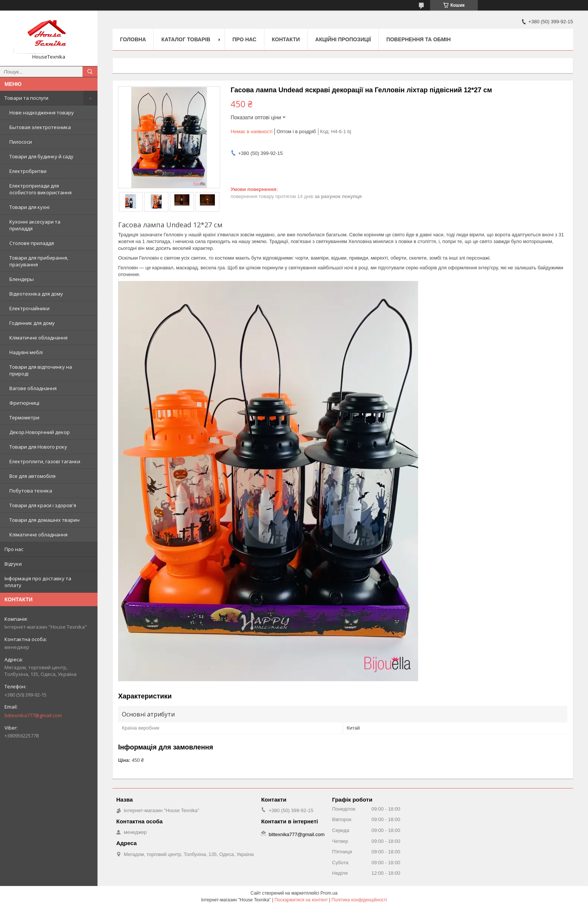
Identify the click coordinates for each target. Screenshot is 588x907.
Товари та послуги (26, 98)
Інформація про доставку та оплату (38, 582)
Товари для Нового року (38, 447)
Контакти (286, 39)
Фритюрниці (24, 403)
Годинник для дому (32, 323)
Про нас (14, 549)
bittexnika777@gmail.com (33, 715)
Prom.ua (329, 893)
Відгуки (13, 564)
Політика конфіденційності (359, 900)
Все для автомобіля (32, 476)
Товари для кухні (29, 207)
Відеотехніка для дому (36, 294)
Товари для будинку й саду (41, 156)
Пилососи (21, 142)
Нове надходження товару (42, 113)
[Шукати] (90, 72)
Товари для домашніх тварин (44, 520)
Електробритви (28, 171)
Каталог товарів (186, 39)
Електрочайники (29, 308)
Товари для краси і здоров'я (43, 505)
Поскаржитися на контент (301, 900)
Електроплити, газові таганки (45, 461)
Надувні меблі (26, 352)
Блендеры (22, 279)
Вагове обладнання (33, 388)
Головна (133, 39)
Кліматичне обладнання (38, 338)
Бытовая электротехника (40, 127)
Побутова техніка (31, 491)
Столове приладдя (32, 243)
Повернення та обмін (418, 39)
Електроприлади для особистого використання (40, 189)
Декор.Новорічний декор (40, 432)
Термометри (24, 417)
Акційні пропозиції (343, 39)
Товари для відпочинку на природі (41, 370)
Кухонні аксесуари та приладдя (35, 225)
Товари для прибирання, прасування (39, 261)
